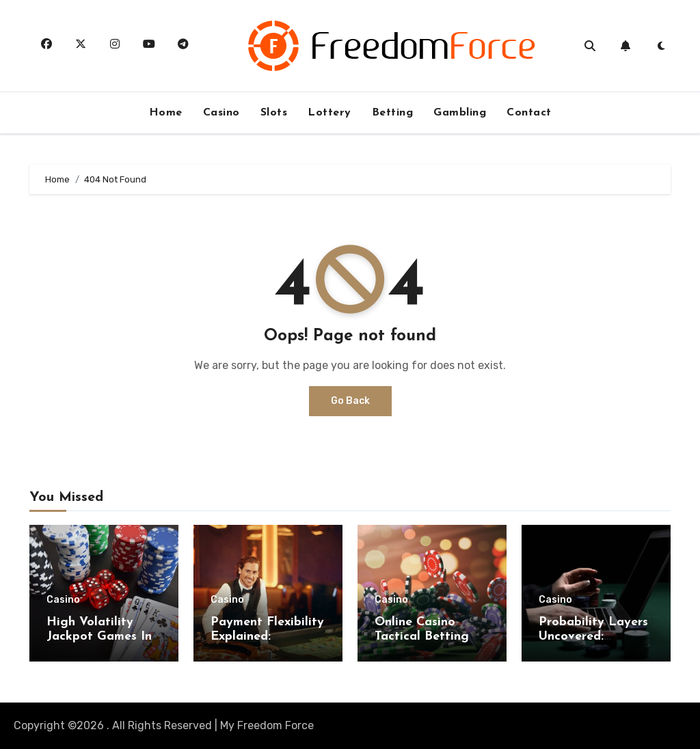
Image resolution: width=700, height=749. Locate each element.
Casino (221, 113)
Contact (529, 113)
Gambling (460, 113)
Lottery (329, 113)
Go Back (350, 401)
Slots (274, 113)
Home (166, 113)
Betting (393, 113)
